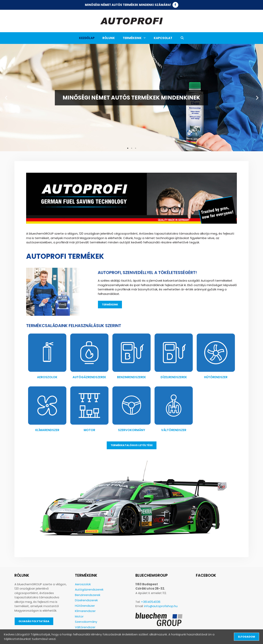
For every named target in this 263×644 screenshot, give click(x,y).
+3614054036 (151, 602)
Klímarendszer (47, 430)
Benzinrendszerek (131, 377)
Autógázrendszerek (89, 377)
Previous (6, 98)
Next (257, 98)
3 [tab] (135, 148)
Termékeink (136, 38)
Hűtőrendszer (216, 377)
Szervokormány (132, 430)
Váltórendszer (174, 430)
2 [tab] (131, 148)
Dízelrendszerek (174, 377)
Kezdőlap (87, 38)
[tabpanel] (131, 98)
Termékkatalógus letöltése (132, 445)
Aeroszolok (47, 377)
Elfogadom (247, 637)
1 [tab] (128, 148)
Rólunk (109, 38)
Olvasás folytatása (34, 621)
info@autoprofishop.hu (161, 606)
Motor (89, 430)
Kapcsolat (163, 38)
